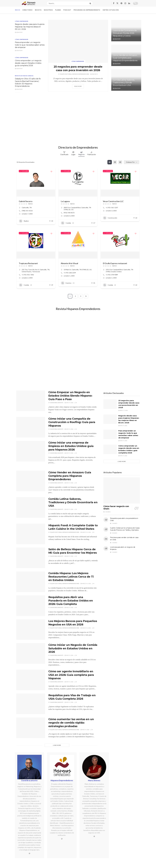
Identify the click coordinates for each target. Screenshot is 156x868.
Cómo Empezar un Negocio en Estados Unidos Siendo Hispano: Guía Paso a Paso (70, 396)
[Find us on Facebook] (114, 3)
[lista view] (115, 162)
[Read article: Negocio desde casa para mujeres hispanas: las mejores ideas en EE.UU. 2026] (110, 419)
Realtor (24, 221)
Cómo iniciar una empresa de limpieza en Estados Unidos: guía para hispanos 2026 (71, 446)
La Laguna (65, 201)
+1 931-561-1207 (112, 208)
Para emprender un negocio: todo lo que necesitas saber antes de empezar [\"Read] (30, 45)
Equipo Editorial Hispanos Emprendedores (75, 74)
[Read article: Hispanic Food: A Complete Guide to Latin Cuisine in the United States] (31, 534)
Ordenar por (130, 162)
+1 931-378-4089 (112, 275)
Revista (38, 10)
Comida (66, 223)
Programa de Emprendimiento (87, 10)
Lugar (73, 153)
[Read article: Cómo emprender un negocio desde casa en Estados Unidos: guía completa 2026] (110, 449)
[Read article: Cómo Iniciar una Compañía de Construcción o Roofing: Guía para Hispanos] (31, 427)
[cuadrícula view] (110, 162)
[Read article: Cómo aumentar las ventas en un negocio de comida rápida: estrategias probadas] (31, 728)
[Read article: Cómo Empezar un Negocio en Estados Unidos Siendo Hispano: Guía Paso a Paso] (31, 401)
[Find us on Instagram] (125, 3)
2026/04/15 (94, 74)
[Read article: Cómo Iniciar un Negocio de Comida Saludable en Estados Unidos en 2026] (31, 653)
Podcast (67, 10)
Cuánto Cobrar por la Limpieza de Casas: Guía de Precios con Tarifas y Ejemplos (125, 529)
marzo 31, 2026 (86, 532)
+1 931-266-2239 (70, 273)
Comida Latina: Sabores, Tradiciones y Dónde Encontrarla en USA (124, 83)
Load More (57, 745)
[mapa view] (120, 162)
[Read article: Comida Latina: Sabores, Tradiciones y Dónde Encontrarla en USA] (31, 507)
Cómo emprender (78, 61)
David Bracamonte (57, 403)
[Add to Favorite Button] (51, 172)
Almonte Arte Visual (69, 263)
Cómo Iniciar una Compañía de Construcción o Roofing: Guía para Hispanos (72, 422)
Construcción (110, 218)
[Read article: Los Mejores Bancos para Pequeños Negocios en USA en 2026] (31, 630)
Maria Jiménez (94, 780)
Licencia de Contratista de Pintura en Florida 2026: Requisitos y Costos (125, 33)
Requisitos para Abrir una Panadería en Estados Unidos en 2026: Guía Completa (71, 601)
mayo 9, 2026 (69, 403)
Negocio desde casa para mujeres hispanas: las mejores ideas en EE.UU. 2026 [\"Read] (30, 27)
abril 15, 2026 (123, 410)
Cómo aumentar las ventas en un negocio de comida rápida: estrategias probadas (71, 723)
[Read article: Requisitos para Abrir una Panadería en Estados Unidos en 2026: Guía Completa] (31, 606)
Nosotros (48, 10)
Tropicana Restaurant (28, 263)
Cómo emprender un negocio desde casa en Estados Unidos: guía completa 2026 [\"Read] (28, 63)
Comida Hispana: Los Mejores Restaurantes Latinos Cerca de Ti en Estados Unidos (71, 577)
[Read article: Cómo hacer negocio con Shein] (122, 490)
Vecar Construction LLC (113, 201)
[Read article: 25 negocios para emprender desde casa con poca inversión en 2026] (78, 41)
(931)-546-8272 (69, 213)
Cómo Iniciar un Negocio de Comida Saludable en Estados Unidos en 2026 (73, 648)
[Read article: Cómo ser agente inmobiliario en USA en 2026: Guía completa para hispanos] (31, 680)
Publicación (92, 153)
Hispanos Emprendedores (62, 780)
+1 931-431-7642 (28, 275)
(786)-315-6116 (27, 211)
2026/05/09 (19, 32)
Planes (58, 10)
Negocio (81, 153)
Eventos (66, 283)
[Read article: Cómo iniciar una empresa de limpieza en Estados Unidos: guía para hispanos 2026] (31, 451)
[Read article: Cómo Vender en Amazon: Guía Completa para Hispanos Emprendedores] (31, 481)
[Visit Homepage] (29, 3)
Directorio (28, 10)
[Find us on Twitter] (117, 3)
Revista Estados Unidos (24, 76)
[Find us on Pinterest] (121, 3)
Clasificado (64, 153)
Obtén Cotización (111, 10)
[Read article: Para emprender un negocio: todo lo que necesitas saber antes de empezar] (110, 434)
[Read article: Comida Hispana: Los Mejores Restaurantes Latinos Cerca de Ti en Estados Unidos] (31, 582)
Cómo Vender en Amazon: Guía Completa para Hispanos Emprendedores (125, 58)
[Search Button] (91, 3)
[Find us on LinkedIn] (129, 3)
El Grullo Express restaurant (115, 263)
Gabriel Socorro (26, 201)
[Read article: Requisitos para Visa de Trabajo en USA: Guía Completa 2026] (31, 704)
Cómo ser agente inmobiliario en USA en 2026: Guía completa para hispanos (71, 675)
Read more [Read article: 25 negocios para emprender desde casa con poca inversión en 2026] (78, 86)
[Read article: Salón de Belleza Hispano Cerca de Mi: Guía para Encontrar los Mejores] (31, 558)
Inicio (18, 10)
